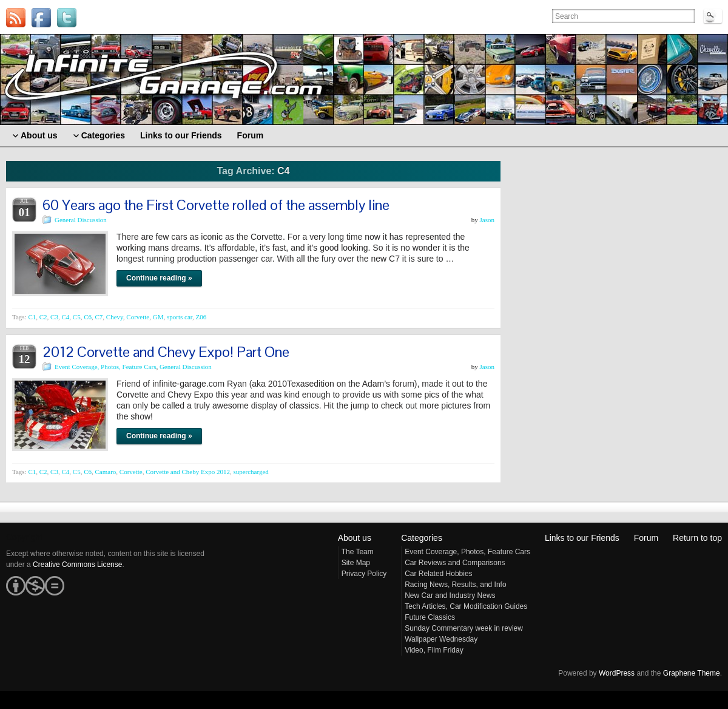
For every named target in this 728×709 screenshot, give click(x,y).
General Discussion (81, 220)
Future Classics (430, 617)
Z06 (201, 317)
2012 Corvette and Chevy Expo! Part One (166, 352)
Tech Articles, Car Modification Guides (466, 606)
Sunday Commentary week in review (464, 628)
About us (355, 538)
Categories (422, 538)
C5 (77, 317)
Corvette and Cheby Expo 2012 (188, 472)
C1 (32, 317)
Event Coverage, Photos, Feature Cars (105, 367)
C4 (65, 317)
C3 (54, 317)
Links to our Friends (582, 538)
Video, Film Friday (434, 650)
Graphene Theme (692, 673)
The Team (358, 552)
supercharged (251, 472)
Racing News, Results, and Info (455, 585)
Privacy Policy (364, 574)
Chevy (115, 317)
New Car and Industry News (450, 595)
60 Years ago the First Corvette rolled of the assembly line (216, 205)
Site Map (356, 563)
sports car (180, 317)
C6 (88, 317)
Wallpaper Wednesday (441, 639)
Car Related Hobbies (438, 574)
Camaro (105, 472)
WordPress (617, 673)
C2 (43, 317)
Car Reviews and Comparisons (455, 563)
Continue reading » (159, 278)
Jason (487, 220)
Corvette (138, 317)
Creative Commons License (77, 565)
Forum (646, 538)
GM (158, 317)
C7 (99, 317)
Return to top (697, 538)
